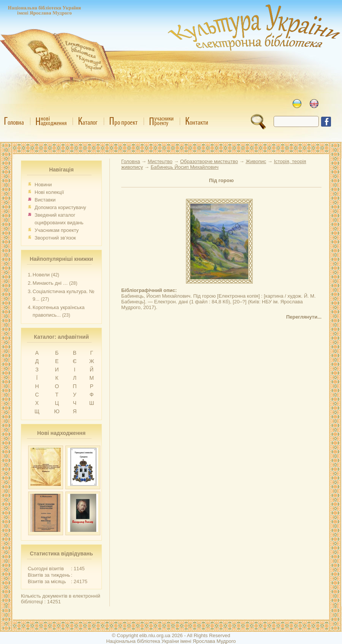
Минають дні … (50, 283)
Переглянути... (304, 317)
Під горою (221, 180)
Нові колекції (49, 192)
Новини (43, 185)
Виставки (45, 200)
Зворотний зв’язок (55, 238)
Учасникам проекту (57, 230)
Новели (41, 275)
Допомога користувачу (60, 207)
